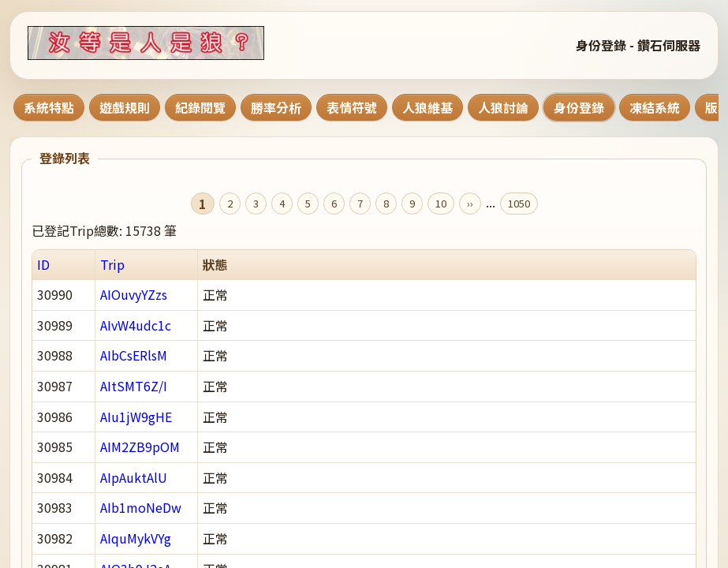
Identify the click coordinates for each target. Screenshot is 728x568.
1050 (519, 203)
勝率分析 (276, 107)
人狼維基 (427, 107)
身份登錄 (579, 107)
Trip (112, 264)
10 (441, 203)
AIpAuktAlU (134, 477)
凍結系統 (655, 107)
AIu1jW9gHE (136, 417)
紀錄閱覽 (200, 107)
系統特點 (49, 107)
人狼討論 (503, 107)
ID (43, 264)
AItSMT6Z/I (134, 386)
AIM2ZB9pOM (140, 447)
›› (470, 203)
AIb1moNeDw (141, 507)
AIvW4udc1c (136, 325)
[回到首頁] (166, 43)
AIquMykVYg (136, 538)
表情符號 (352, 107)
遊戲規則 (125, 107)
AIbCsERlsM (134, 355)
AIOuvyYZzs (134, 294)
